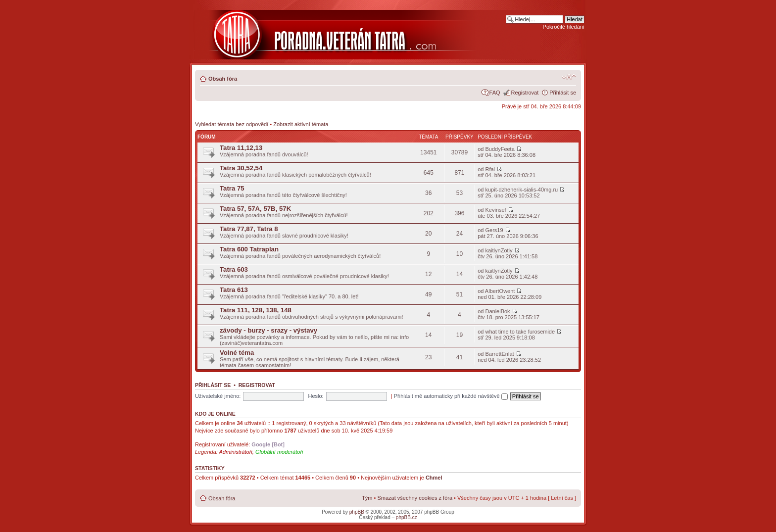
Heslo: (315, 396)
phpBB (357, 512)
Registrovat (525, 93)
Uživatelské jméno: (218, 396)
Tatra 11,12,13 (241, 148)
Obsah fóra (223, 79)
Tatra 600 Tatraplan (249, 249)
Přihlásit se (563, 93)
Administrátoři (236, 452)
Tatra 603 (234, 269)
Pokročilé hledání (564, 27)
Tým (367, 498)
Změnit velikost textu (569, 77)
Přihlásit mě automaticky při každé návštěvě (451, 396)
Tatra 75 (232, 188)
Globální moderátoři (279, 452)
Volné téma (237, 353)
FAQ (495, 93)
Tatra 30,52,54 (241, 168)
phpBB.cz (407, 517)
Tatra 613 (234, 290)
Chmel (434, 478)
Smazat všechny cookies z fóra (415, 498)
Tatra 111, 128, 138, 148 (256, 310)
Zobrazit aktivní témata (301, 124)
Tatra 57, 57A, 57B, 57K (255, 209)
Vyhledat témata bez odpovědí (232, 124)
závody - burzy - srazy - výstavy (268, 330)
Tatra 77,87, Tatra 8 (249, 229)
